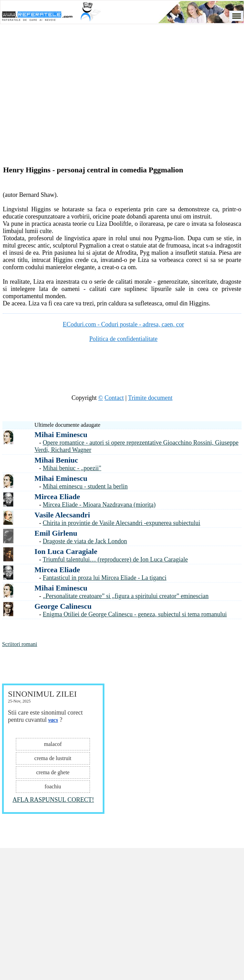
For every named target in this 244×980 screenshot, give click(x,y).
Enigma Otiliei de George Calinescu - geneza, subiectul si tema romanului (135, 614)
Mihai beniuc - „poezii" (72, 468)
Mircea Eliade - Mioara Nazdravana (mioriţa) (99, 505)
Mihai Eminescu (61, 435)
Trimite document (150, 398)
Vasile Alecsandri (62, 515)
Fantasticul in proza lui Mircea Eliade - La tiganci (105, 578)
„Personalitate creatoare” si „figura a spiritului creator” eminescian (126, 596)
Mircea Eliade (57, 497)
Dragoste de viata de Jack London (85, 541)
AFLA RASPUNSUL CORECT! (53, 800)
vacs (53, 720)
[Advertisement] (69, 106)
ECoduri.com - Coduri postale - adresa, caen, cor (123, 324)
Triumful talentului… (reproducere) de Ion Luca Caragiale (115, 559)
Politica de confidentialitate (123, 339)
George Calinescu (63, 606)
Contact (114, 398)
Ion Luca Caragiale (66, 551)
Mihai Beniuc (56, 460)
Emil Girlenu (56, 533)
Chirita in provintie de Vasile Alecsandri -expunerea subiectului (121, 523)
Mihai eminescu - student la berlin (85, 486)
